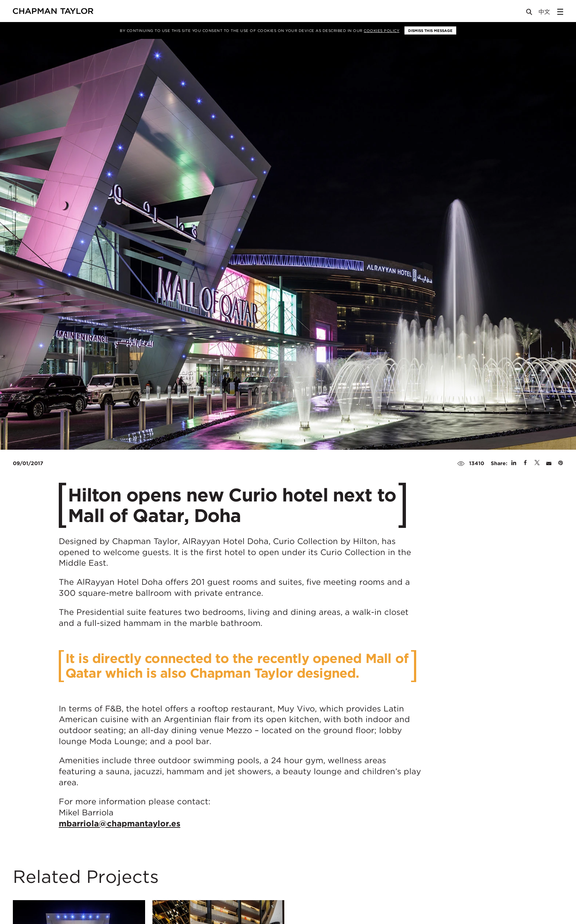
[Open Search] (530, 13)
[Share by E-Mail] (549, 463)
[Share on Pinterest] (561, 463)
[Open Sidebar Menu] (560, 12)
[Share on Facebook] (525, 463)
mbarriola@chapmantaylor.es (120, 823)
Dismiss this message (430, 30)
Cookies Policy (381, 30)
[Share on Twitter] (537, 463)
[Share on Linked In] (514, 463)
